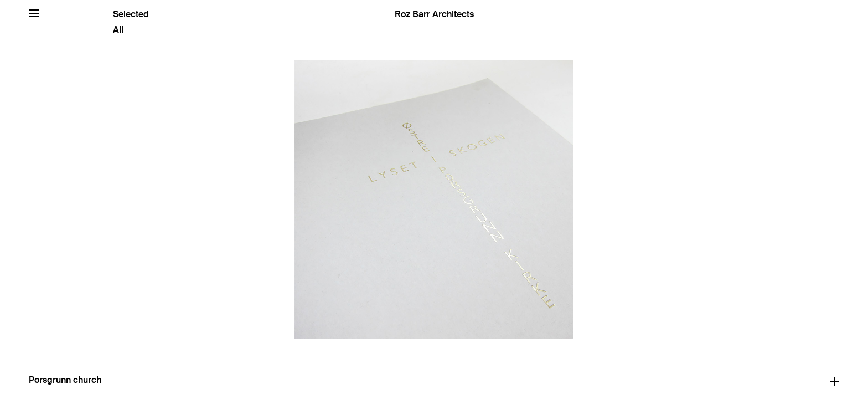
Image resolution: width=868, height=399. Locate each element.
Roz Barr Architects (434, 14)
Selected (131, 14)
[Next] (651, 199)
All (118, 30)
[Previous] (217, 199)
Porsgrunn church (65, 380)
